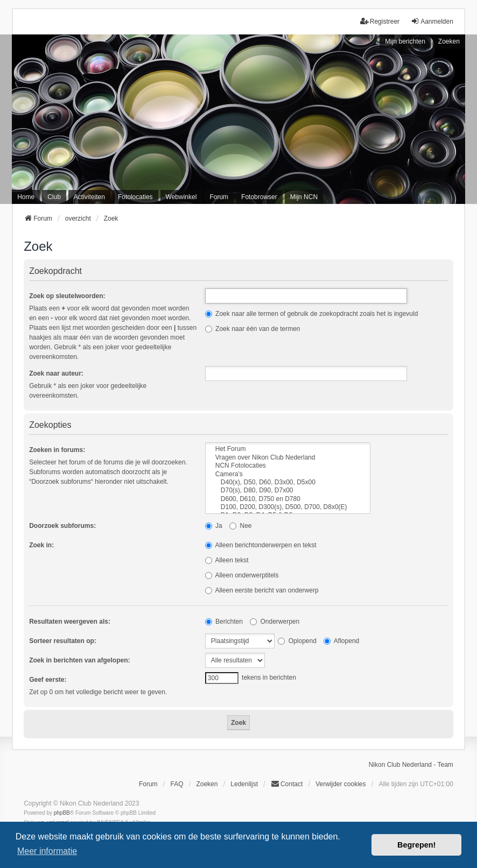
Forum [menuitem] (219, 197)
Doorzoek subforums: (62, 526)
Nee (240, 526)
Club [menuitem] (54, 197)
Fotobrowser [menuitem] (259, 197)
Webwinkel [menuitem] (181, 197)
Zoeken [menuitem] (207, 784)
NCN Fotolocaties (288, 466)
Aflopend (341, 641)
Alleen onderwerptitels (242, 575)
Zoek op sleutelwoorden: (67, 296)
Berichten (224, 622)
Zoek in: (41, 545)
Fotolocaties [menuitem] (135, 197)
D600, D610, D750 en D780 (288, 499)
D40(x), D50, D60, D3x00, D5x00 (288, 482)
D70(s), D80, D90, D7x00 (288, 491)
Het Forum (288, 449)
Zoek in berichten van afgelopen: (79, 660)
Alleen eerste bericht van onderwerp (262, 590)
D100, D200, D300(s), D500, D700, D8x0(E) (288, 507)
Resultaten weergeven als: (70, 622)
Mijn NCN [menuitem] (304, 197)
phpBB (62, 813)
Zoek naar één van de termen (253, 329)
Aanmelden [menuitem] (432, 21)
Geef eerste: (48, 680)
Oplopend (297, 641)
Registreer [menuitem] (380, 21)
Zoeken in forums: (57, 450)
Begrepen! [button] (416, 845)
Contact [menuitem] (287, 784)
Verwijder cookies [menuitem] (341, 784)
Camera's (288, 474)
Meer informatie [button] (47, 851)
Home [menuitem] (26, 197)
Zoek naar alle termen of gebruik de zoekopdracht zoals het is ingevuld (312, 314)
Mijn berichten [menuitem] (405, 41)
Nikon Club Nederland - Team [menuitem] (411, 765)
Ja (214, 526)
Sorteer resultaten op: (63, 641)
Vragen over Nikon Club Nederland (288, 458)
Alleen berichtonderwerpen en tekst (261, 545)
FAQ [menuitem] (177, 784)
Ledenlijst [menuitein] (244, 784)
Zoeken (449, 41)
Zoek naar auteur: (56, 373)
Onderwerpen (275, 622)
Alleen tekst (227, 560)
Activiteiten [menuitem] (89, 197)
